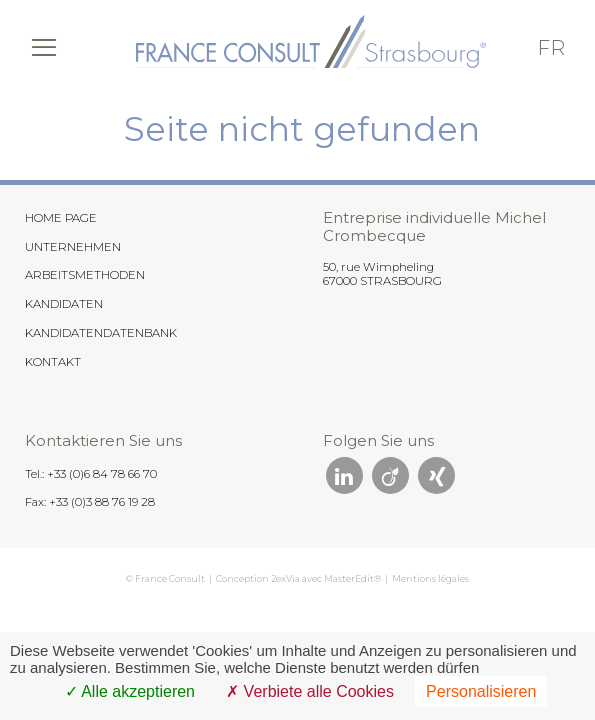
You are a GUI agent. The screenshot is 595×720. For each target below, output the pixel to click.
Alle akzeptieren (130, 691)
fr (551, 48)
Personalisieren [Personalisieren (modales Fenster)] (481, 691)
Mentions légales (430, 578)
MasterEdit (349, 578)
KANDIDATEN (64, 304)
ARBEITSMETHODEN (85, 275)
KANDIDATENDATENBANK (101, 333)
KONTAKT (53, 362)
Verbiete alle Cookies (310, 691)
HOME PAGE (61, 218)
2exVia (285, 578)
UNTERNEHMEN (73, 247)
